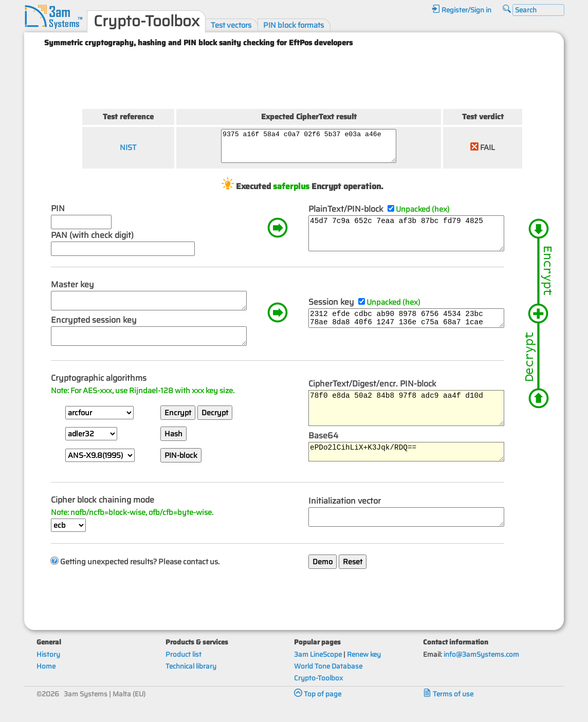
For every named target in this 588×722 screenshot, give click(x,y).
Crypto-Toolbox (318, 696)
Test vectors (231, 25)
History (48, 672)
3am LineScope (318, 672)
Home (46, 684)
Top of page (318, 711)
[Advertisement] (308, 76)
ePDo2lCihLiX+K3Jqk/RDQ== (415, 472)
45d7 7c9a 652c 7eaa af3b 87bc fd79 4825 (415, 242)
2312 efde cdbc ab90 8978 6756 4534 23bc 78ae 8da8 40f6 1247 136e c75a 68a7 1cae (415, 332)
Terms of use (448, 711)
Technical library (191, 684)
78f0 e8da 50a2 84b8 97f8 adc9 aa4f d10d (415, 423)
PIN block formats (293, 25)
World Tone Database (328, 684)
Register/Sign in (462, 10)
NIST (127, 150)
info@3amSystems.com (481, 672)
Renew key (364, 672)
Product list (183, 672)
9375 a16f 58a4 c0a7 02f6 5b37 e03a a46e (314, 149)
